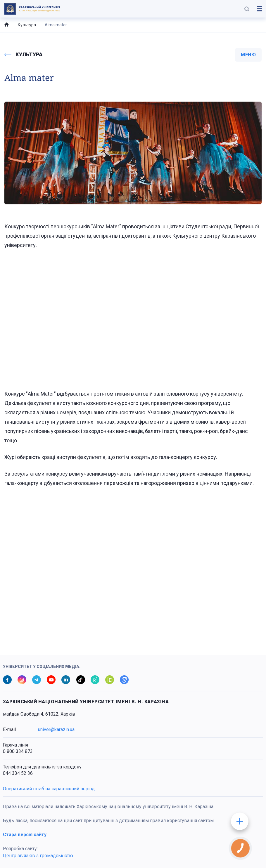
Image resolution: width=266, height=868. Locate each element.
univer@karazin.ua (56, 729)
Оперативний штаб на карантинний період (49, 789)
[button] (247, 9)
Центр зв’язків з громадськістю (38, 856)
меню (248, 55)
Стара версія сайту (25, 835)
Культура (27, 25)
